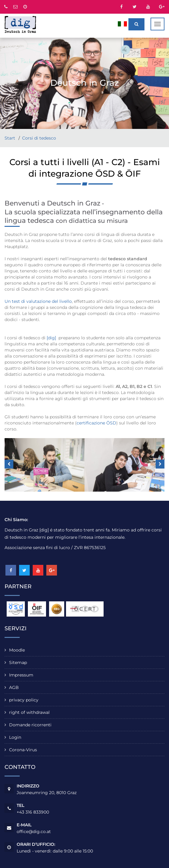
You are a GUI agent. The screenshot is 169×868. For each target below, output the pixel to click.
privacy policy (24, 700)
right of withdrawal (29, 712)
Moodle (17, 650)
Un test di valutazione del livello (38, 301)
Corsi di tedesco (39, 138)
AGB (14, 687)
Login (15, 737)
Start (10, 138)
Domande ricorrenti (30, 725)
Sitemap (18, 662)
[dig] (51, 338)
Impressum (21, 675)
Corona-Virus (23, 750)
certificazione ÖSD (96, 423)
